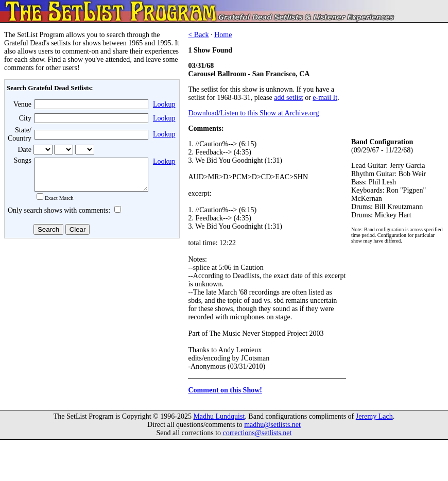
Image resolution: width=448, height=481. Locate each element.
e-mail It (325, 98)
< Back (198, 35)
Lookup (164, 104)
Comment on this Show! (225, 390)
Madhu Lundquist (219, 418)
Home (223, 35)
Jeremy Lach (374, 418)
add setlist (288, 98)
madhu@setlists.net (272, 426)
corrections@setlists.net (257, 434)
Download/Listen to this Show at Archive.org (253, 113)
